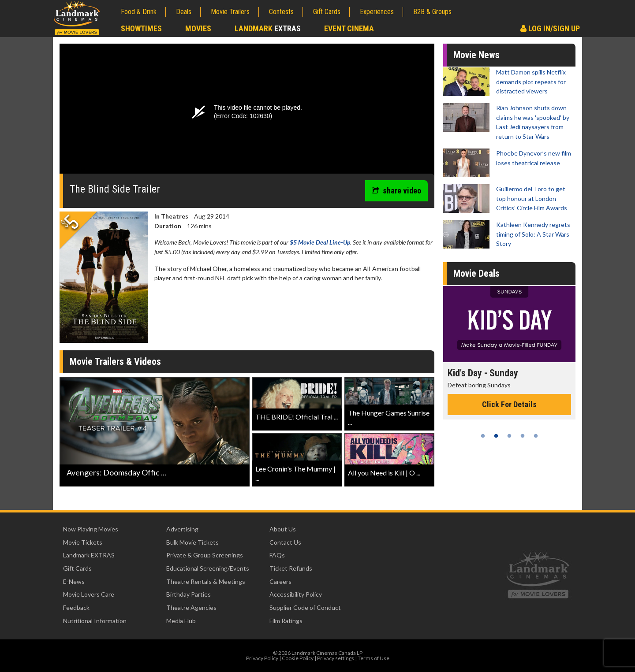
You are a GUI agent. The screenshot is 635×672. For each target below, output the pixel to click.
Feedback (76, 607)
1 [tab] (483, 436)
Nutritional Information (95, 621)
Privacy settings (336, 658)
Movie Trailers (230, 12)
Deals (184, 12)
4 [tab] (523, 436)
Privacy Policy (262, 658)
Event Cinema (349, 28)
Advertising (182, 529)
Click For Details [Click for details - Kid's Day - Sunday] (509, 404)
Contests (281, 12)
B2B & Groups (432, 12)
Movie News (476, 55)
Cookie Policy (298, 658)
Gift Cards (327, 12)
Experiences (377, 12)
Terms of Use (374, 658)
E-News (74, 581)
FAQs (277, 555)
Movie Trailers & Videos (115, 362)
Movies (198, 28)
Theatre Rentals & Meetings (206, 581)
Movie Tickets (83, 542)
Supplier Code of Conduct (305, 607)
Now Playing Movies (91, 529)
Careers (280, 581)
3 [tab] (509, 436)
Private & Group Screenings (205, 555)
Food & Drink (139, 12)
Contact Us (285, 542)
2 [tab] (496, 436)
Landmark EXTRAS (89, 555)
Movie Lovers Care (89, 594)
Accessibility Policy (296, 594)
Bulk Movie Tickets (192, 542)
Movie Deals (476, 273)
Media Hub (181, 621)
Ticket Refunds (291, 568)
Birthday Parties (189, 594)
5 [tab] (536, 436)
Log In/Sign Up (550, 28)
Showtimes (141, 28)
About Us (283, 529)
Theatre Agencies (191, 607)
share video (396, 191)
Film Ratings (286, 621)
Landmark (268, 28)
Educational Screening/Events (208, 568)
